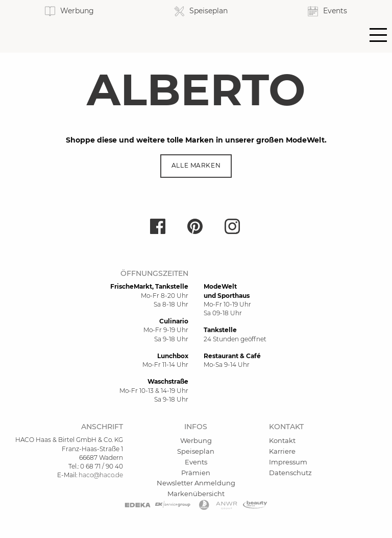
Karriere (282, 451)
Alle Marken (196, 166)
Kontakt (282, 440)
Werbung (196, 440)
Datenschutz (290, 473)
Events (196, 462)
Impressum (288, 462)
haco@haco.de (101, 475)
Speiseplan (196, 451)
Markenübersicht (196, 494)
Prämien (196, 473)
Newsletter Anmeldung (196, 483)
